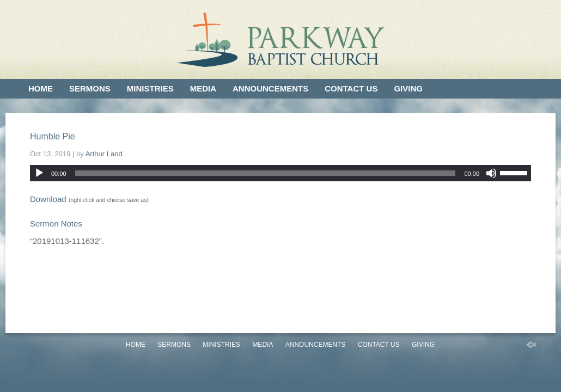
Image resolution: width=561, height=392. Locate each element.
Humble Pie (53, 136)
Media (203, 88)
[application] (280, 173)
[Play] (39, 173)
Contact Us (351, 88)
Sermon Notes (56, 223)
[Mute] (491, 173)
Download (48, 199)
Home (41, 88)
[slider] (266, 173)
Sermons (90, 88)
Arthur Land (104, 154)
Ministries (150, 88)
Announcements (270, 88)
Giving (408, 88)
